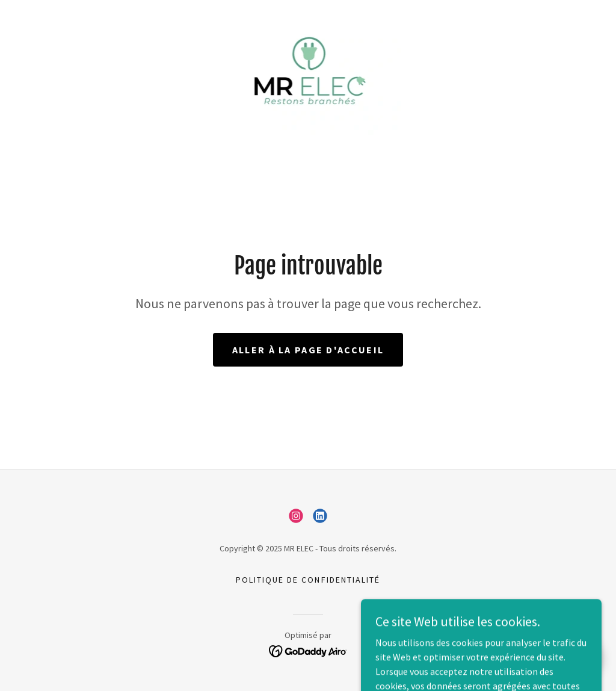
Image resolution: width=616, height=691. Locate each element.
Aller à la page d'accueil (308, 350)
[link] (308, 73)
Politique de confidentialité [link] (308, 580)
